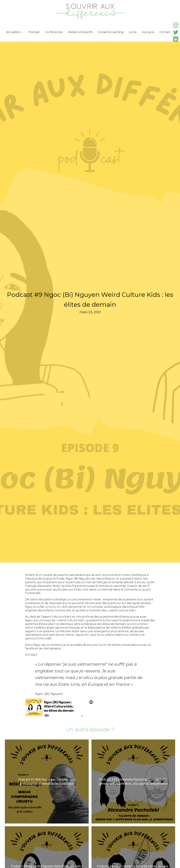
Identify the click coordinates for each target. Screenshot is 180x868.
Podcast (34, 32)
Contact (165, 32)
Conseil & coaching (111, 32)
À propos (148, 32)
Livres (133, 32)
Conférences (54, 32)
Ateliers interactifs (80, 32)
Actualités (15, 32)
